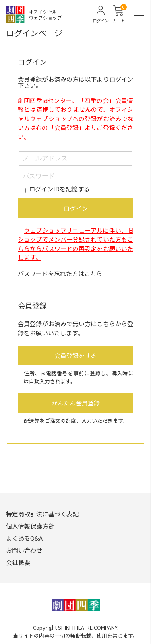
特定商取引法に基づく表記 (42, 514)
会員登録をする (75, 355)
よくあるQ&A (24, 538)
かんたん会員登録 (76, 403)
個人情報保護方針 (30, 526)
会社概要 (18, 562)
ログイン (76, 208)
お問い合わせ (24, 550)
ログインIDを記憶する (59, 189)
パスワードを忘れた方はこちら (60, 273)
